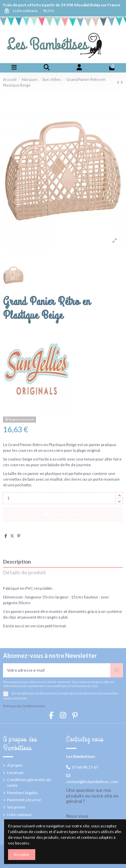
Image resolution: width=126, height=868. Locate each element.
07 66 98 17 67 (85, 767)
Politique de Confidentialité (24, 706)
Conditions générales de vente (29, 782)
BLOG (49, 11)
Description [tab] (17, 562)
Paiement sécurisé (24, 800)
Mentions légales (23, 793)
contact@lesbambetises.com (92, 782)
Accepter (22, 854)
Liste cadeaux (26, 11)
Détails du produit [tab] (25, 572)
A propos (15, 765)
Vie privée (16, 807)
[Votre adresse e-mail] (57, 670)
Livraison (15, 773)
